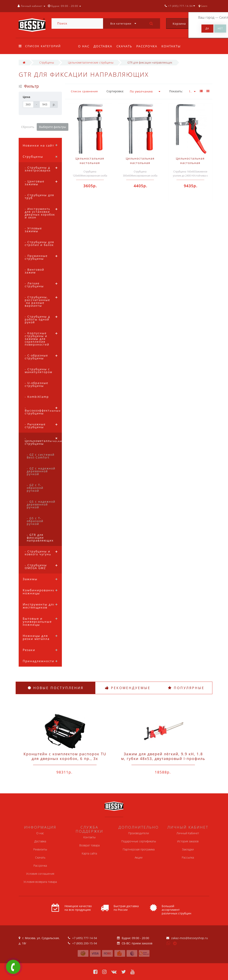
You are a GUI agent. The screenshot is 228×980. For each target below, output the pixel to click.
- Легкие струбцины (34, 285)
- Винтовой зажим (34, 271)
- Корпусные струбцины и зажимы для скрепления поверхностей (37, 339)
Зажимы (30, 579)
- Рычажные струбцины (35, 426)
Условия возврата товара (40, 882)
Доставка (104, 46)
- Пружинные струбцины (36, 257)
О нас (84, 46)
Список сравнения (84, 91)
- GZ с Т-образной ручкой (35, 488)
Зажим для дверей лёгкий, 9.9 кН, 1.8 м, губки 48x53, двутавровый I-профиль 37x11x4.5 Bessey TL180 (163, 759)
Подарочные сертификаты (139, 841)
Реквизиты (40, 849)
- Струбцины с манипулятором (39, 371)
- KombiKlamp (37, 397)
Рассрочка (149, 46)
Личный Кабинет (188, 833)
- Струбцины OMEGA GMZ (36, 567)
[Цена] (28, 104)
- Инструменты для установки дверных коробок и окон (40, 213)
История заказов (188, 841)
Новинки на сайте (39, 145)
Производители (139, 833)
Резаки (29, 650)
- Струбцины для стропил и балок (39, 243)
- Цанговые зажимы (35, 183)
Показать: (176, 91)
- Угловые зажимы (33, 230)
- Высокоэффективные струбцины (43, 410)
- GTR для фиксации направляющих (40, 538)
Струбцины (33, 156)
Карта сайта (89, 853)
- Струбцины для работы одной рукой (39, 319)
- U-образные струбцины (37, 384)
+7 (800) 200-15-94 (85, 943)
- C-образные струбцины (36, 357)
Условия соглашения (40, 874)
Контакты (174, 46)
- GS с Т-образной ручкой (35, 521)
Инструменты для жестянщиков (39, 606)
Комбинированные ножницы (40, 592)
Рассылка (188, 857)
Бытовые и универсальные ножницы (37, 621)
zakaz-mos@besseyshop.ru (190, 938)
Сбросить (28, 127)
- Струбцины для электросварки (39, 169)
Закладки (188, 849)
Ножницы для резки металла (36, 637)
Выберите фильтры (53, 127)
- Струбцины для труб (39, 196)
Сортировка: (115, 91)
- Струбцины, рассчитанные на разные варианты (37, 301)
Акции (139, 857)
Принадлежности (39, 661)
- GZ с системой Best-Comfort (41, 456)
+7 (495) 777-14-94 (85, 938)
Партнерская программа (139, 849)
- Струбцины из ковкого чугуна (38, 553)
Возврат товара (89, 845)
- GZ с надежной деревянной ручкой (41, 471)
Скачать (126, 46)
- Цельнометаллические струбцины (43, 441)
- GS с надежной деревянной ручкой (41, 504)
